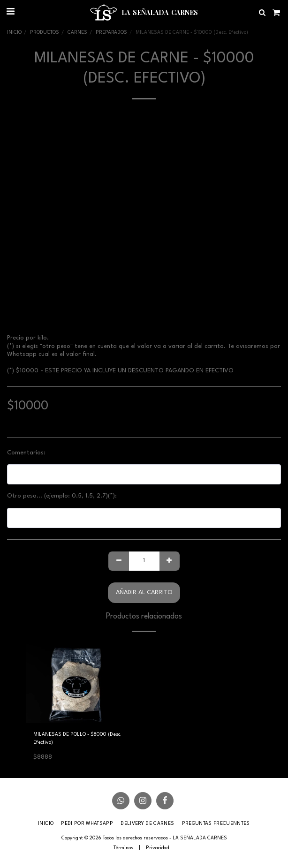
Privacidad (157, 848)
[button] (10, 12)
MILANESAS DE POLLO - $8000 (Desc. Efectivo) (77, 738)
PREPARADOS (111, 32)
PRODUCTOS (45, 32)
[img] (80, 682)
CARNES (77, 32)
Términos (123, 848)
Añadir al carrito (144, 593)
